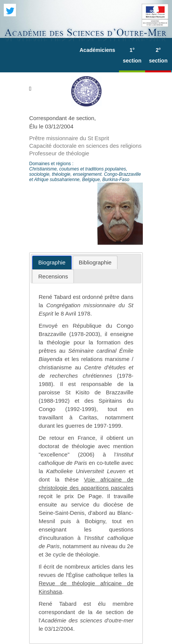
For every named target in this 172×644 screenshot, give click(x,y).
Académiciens (97, 50)
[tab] (52, 263)
